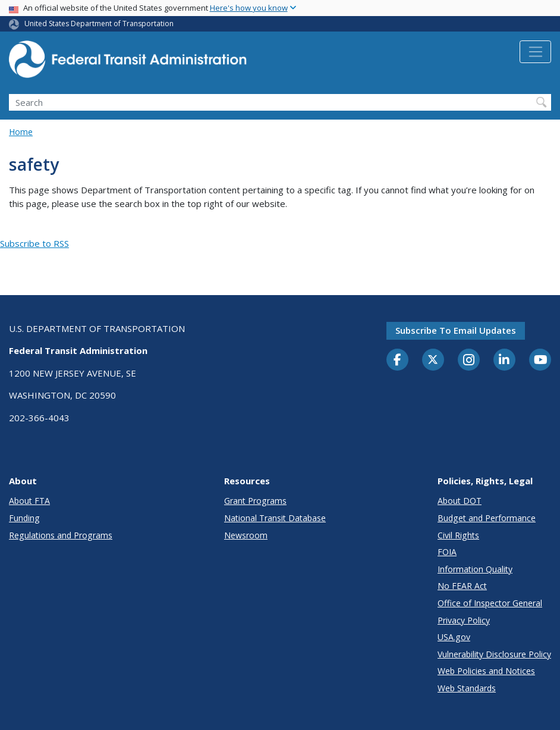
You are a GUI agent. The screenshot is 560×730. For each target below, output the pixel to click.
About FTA (29, 501)
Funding (24, 518)
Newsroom (246, 535)
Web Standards (467, 688)
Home (21, 132)
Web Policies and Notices (486, 671)
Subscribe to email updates (456, 330)
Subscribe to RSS (34, 243)
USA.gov (454, 637)
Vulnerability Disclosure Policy (494, 654)
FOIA (447, 552)
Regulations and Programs (61, 535)
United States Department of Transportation (99, 24)
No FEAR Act (462, 586)
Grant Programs (255, 501)
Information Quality (475, 569)
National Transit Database (275, 518)
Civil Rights (458, 535)
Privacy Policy (464, 620)
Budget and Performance (487, 518)
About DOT (460, 501)
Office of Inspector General (490, 603)
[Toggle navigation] (535, 52)
